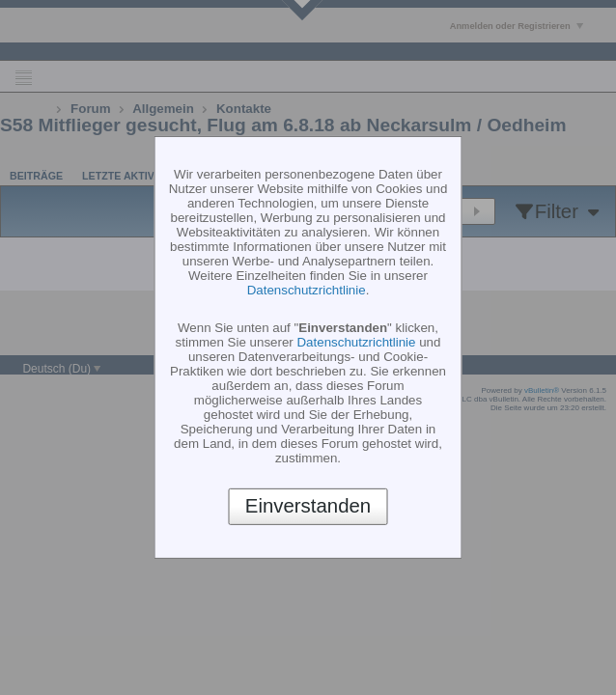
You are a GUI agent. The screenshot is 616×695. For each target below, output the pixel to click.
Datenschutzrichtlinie (307, 290)
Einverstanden (308, 506)
